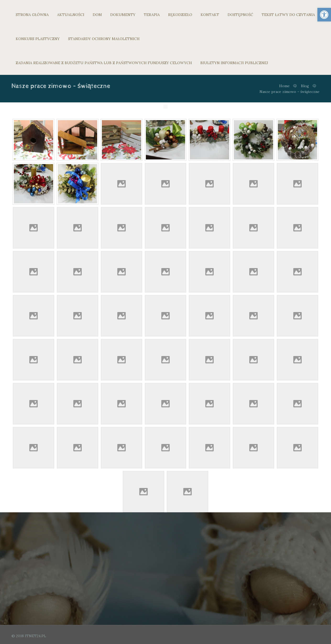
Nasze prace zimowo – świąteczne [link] (289, 92)
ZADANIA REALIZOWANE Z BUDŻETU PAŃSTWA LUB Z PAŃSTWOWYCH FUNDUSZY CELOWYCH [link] (104, 63)
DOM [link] (97, 15)
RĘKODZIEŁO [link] (180, 15)
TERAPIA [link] (152, 15)
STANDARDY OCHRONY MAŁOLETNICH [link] (104, 39)
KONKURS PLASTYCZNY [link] (38, 39)
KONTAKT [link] (210, 15)
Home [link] (284, 86)
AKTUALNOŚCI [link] (71, 15)
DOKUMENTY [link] (123, 15)
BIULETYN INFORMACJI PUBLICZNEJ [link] (234, 63)
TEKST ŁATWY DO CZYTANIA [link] (288, 15)
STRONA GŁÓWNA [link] (32, 15)
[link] (324, 15)
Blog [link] (305, 86)
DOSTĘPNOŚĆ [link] (240, 15)
